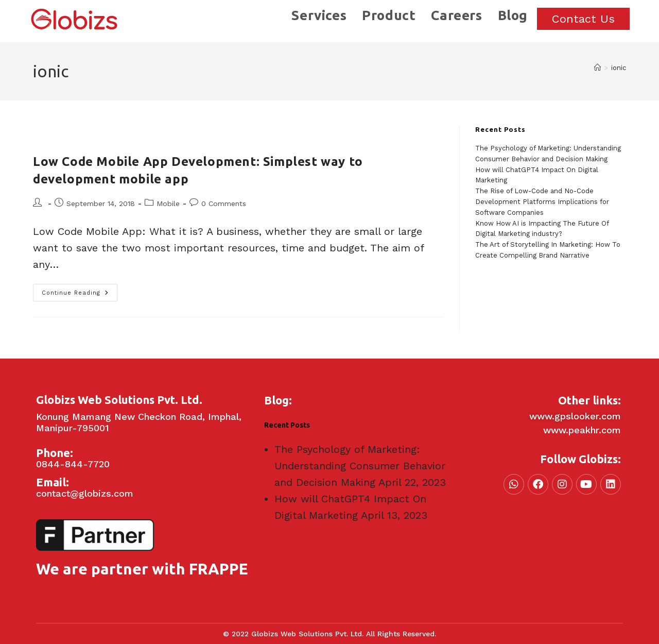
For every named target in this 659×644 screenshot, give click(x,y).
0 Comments (224, 204)
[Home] (597, 68)
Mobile (168, 204)
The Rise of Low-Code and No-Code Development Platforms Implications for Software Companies (542, 202)
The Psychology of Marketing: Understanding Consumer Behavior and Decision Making (360, 466)
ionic (619, 68)
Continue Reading (80, 290)
